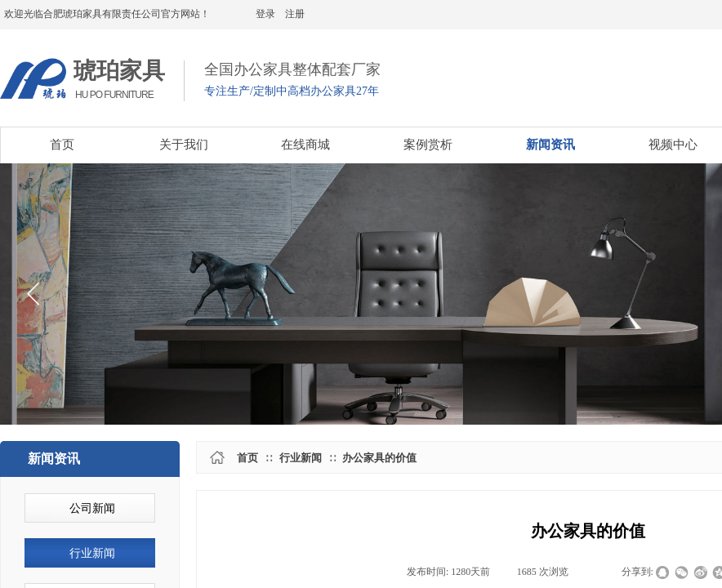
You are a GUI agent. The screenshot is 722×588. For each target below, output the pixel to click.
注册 (295, 14)
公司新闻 (92, 508)
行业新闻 (301, 458)
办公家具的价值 (379, 458)
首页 (247, 458)
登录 (265, 14)
